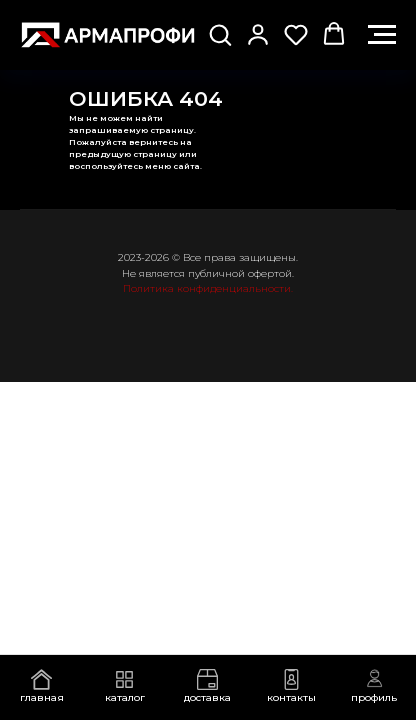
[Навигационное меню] (382, 35)
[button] (220, 34)
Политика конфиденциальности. (208, 288)
